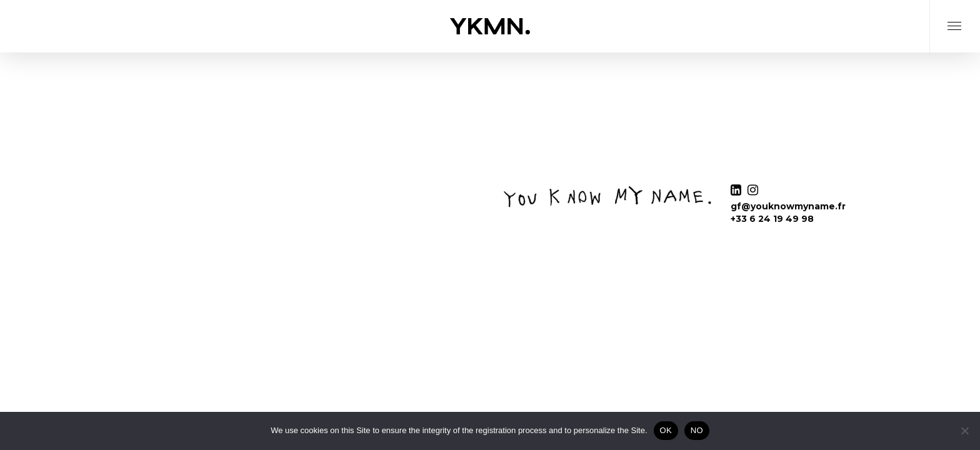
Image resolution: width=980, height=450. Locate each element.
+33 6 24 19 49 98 (772, 219)
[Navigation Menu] (955, 42)
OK (666, 430)
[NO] (964, 431)
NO (697, 430)
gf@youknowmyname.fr (788, 206)
